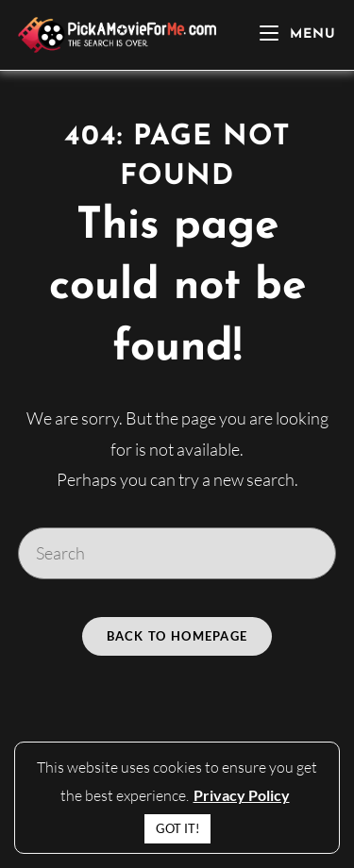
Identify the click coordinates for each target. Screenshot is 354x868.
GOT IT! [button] (177, 828)
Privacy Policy (242, 795)
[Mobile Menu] (298, 34)
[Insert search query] (177, 553)
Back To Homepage (177, 636)
